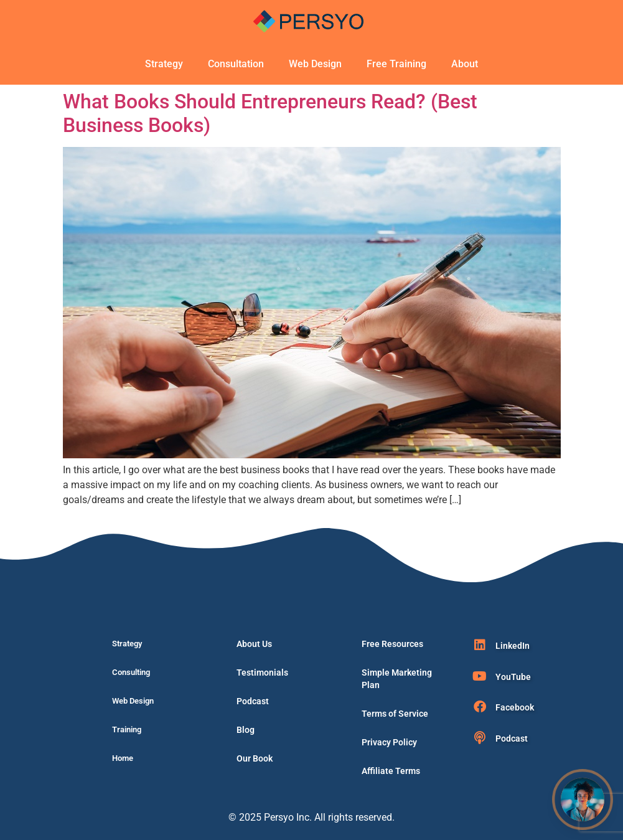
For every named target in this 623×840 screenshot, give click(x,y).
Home (123, 758)
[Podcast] (480, 738)
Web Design (315, 64)
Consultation (236, 64)
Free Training (396, 64)
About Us (254, 644)
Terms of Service (395, 714)
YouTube (513, 677)
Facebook (515, 707)
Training (127, 729)
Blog (246, 730)
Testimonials (262, 672)
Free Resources (392, 644)
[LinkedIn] (480, 645)
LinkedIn (513, 646)
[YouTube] (480, 676)
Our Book (255, 758)
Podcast (253, 701)
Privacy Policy (389, 742)
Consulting (131, 672)
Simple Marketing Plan (397, 679)
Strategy (164, 64)
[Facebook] (480, 707)
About (465, 64)
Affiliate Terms (391, 771)
